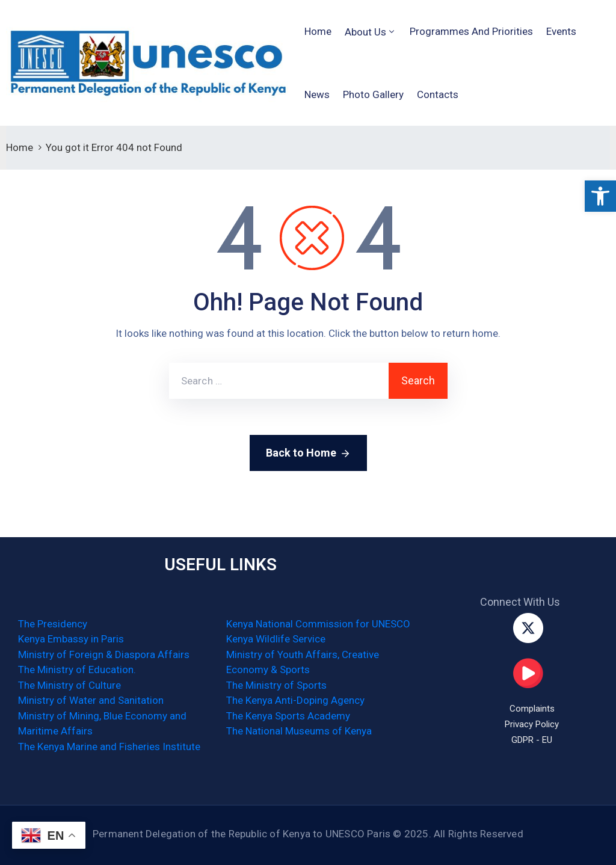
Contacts (438, 94)
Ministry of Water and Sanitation (91, 700)
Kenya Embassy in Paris (71, 639)
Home (318, 31)
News (317, 94)
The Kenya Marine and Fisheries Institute (109, 746)
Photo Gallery (373, 94)
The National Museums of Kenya (299, 731)
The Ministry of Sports (276, 685)
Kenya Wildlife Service (276, 639)
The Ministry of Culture (69, 685)
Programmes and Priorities (471, 31)
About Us (365, 32)
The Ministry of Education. (77, 670)
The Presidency (53, 624)
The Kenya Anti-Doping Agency (295, 700)
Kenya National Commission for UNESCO (318, 624)
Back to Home (308, 454)
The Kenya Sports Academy (288, 716)
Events (561, 31)
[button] (600, 196)
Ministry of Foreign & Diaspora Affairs (104, 654)
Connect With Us (520, 602)
